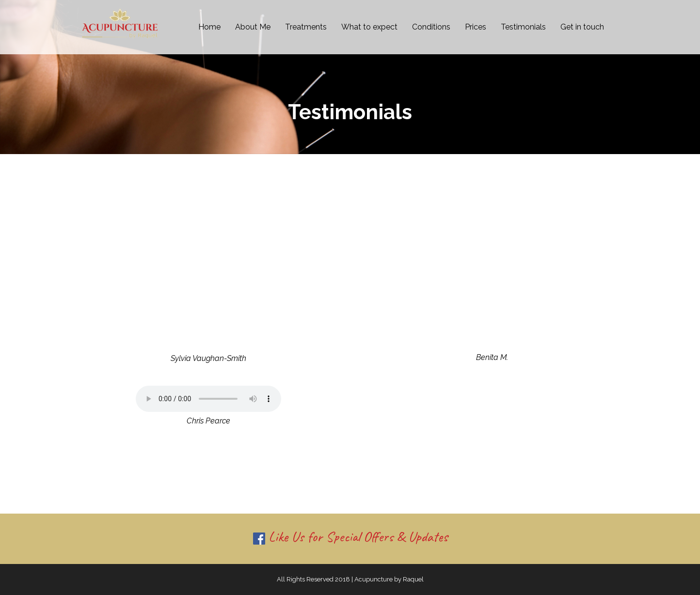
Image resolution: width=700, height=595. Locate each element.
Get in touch (582, 27)
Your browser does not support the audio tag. (208, 399)
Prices (476, 27)
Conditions (431, 27)
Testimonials (523, 27)
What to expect (369, 27)
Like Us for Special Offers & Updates (350, 536)
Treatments (306, 27)
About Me (253, 27)
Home (209, 27)
